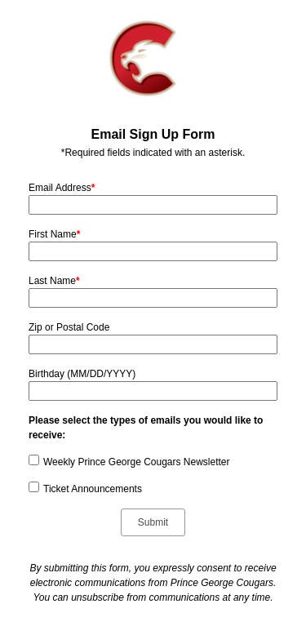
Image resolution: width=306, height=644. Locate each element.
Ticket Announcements (93, 489)
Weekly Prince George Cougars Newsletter (137, 462)
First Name (54, 234)
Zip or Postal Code (69, 327)
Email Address (62, 188)
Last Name (54, 281)
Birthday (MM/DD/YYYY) (82, 374)
